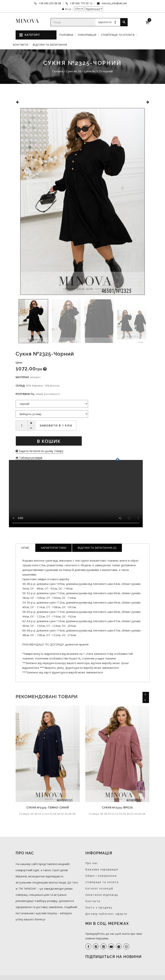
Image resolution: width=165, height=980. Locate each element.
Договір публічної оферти (106, 914)
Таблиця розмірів (29, 458)
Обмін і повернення (101, 876)
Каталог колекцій (99, 888)
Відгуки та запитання (50, 45)
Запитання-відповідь (102, 895)
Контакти (20, 45)
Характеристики (54, 548)
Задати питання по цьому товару (39, 451)
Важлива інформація (102, 869)
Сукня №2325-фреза (117, 808)
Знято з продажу (99, 907)
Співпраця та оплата (118, 35)
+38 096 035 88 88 (50, 3)
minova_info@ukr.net (114, 3)
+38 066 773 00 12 (81, 3)
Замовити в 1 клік (56, 425)
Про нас (92, 863)
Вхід (67, 9)
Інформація (87, 35)
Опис (25, 548)
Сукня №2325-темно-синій (48, 808)
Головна (66, 35)
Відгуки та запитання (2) (97, 548)
